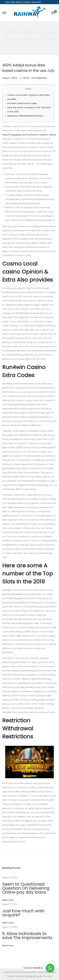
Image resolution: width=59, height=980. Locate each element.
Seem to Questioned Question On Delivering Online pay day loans (26, 888)
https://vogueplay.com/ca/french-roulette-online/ (29, 135)
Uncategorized (39, 78)
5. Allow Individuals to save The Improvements (27, 936)
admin (26, 78)
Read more (8, 900)
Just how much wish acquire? (23, 913)
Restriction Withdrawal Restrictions (25, 116)
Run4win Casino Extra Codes (22, 103)
